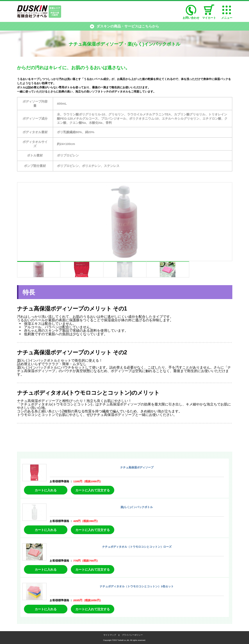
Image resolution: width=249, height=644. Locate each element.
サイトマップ (110, 635)
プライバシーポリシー (132, 635)
